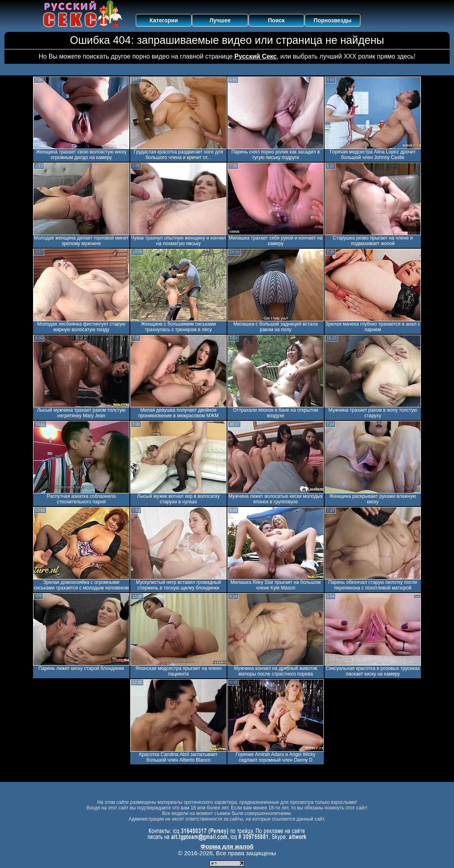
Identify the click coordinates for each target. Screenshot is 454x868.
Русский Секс (256, 56)
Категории (164, 20)
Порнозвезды (333, 20)
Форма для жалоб (227, 846)
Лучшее (220, 20)
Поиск (276, 20)
